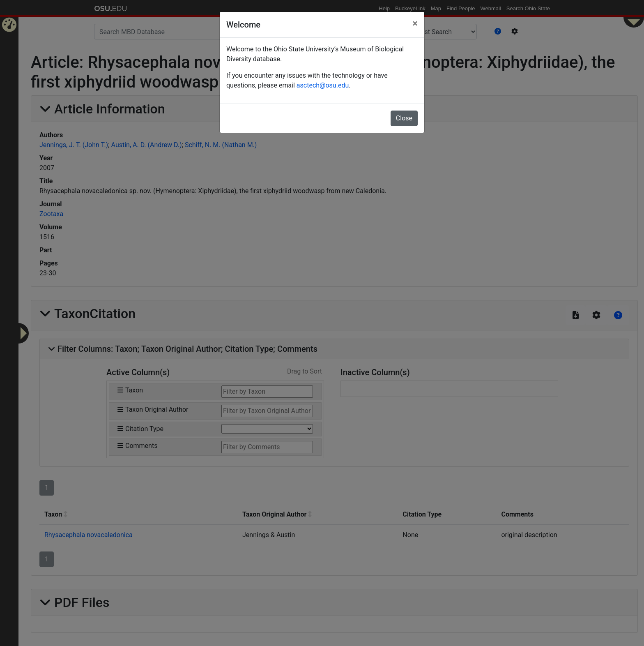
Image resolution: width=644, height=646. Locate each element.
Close (404, 118)
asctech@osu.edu (323, 85)
